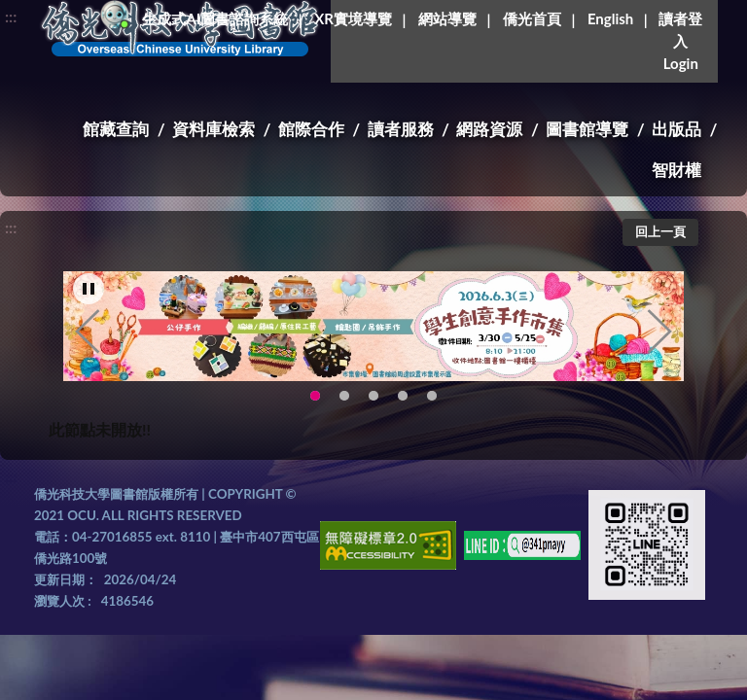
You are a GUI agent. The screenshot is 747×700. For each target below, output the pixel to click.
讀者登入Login (680, 41)
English (610, 18)
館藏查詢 (116, 129)
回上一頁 (660, 231)
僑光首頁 (532, 18)
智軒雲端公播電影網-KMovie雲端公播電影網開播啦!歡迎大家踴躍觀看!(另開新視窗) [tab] (403, 397)
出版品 (676, 129)
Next (659, 332)
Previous (88, 332)
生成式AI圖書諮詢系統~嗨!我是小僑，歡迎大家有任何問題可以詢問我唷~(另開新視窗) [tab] (432, 397)
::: (11, 16)
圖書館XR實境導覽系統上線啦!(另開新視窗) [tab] (373, 397)
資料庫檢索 (213, 129)
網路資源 (489, 129)
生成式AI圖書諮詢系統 (215, 18)
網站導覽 (447, 18)
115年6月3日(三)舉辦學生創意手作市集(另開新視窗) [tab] (315, 397)
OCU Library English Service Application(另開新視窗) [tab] (344, 397)
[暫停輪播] (89, 289)
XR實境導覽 (353, 18)
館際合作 (311, 129)
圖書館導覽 (587, 129)
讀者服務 (401, 129)
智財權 (676, 170)
